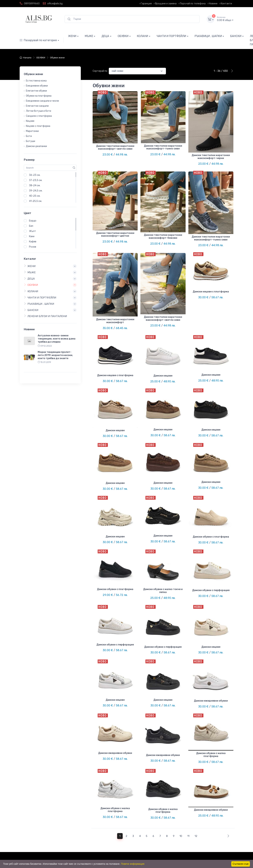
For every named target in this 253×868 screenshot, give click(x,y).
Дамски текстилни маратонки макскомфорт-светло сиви (115, 148)
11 (188, 836)
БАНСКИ (236, 36)
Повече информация (133, 864)
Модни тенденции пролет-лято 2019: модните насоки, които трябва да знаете (55, 355)
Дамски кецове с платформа (211, 292)
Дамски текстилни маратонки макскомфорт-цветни (115, 235)
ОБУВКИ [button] (31, 285)
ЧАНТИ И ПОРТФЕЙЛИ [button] (40, 297)
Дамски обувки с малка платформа (211, 755)
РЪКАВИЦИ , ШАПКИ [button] (39, 304)
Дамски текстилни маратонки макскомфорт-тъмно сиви (163, 147)
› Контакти (226, 4)
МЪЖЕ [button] (30, 272)
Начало (26, 58)
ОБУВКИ (123, 36)
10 (181, 836)
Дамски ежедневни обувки (211, 701)
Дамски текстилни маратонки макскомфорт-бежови (163, 236)
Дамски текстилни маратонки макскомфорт (115, 321)
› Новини (212, 4)
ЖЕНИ (72, 36)
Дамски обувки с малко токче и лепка (163, 591)
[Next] (228, 836)
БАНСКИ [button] (31, 310)
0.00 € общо (225, 19)
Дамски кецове (163, 376)
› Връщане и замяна (165, 4)
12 (196, 836)
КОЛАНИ (142, 36)
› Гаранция (146, 4)
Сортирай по (100, 71)
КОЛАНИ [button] (31, 291)
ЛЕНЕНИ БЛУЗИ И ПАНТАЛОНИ (45, 316)
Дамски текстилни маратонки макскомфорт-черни (211, 157)
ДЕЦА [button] (29, 279)
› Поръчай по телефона (192, 4)
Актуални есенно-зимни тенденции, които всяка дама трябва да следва (57, 339)
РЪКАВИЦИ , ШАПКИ (208, 36)
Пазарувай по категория (38, 40)
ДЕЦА (105, 36)
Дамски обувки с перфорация (211, 590)
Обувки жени (57, 58)
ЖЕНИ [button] (30, 266)
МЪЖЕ (89, 36)
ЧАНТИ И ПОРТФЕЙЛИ (171, 36)
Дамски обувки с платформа (211, 537)
